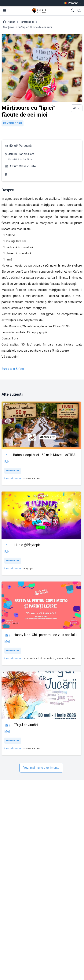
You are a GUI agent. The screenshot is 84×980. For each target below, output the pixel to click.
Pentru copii (27, 22)
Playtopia (29, 569)
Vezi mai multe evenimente (41, 768)
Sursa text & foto (13, 369)
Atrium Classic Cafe (21, 154)
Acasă (11, 22)
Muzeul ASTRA (32, 479)
